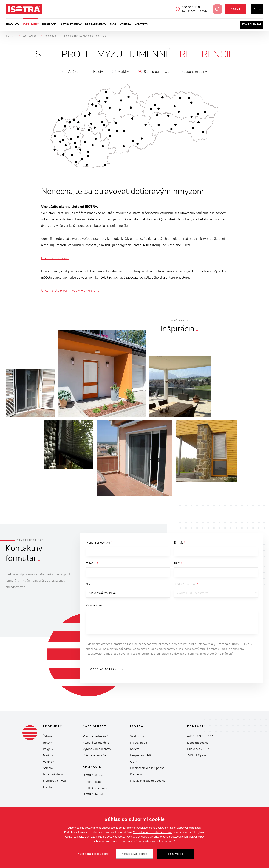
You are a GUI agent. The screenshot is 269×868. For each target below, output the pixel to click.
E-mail (179, 543)
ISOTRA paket (92, 784)
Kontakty (141, 25)
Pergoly (48, 751)
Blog (113, 25)
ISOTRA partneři (186, 587)
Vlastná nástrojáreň (95, 738)
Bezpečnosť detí (141, 757)
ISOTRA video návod (96, 790)
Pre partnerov (96, 25)
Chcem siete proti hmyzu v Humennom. (70, 291)
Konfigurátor (252, 25)
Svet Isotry (137, 738)
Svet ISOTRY (31, 25)
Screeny (48, 770)
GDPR (134, 763)
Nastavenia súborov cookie (148, 782)
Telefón (92, 565)
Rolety (98, 72)
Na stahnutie (139, 744)
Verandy (48, 763)
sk (256, 9)
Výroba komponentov (97, 751)
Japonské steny (196, 72)
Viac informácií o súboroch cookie (153, 832)
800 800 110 (188, 7)
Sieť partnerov (71, 25)
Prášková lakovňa (94, 757)
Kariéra (125, 25)
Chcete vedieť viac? (55, 258)
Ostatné (48, 789)
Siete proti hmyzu (157, 72)
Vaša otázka (94, 609)
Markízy (123, 72)
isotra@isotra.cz (198, 744)
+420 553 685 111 (200, 738)
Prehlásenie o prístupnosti (147, 770)
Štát (90, 587)
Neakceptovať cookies (134, 854)
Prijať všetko (176, 854)
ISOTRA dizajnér (94, 777)
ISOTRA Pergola (94, 796)
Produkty (12, 25)
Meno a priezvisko (99, 543)
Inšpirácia (49, 25)
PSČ (178, 565)
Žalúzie (73, 72)
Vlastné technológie (96, 744)
